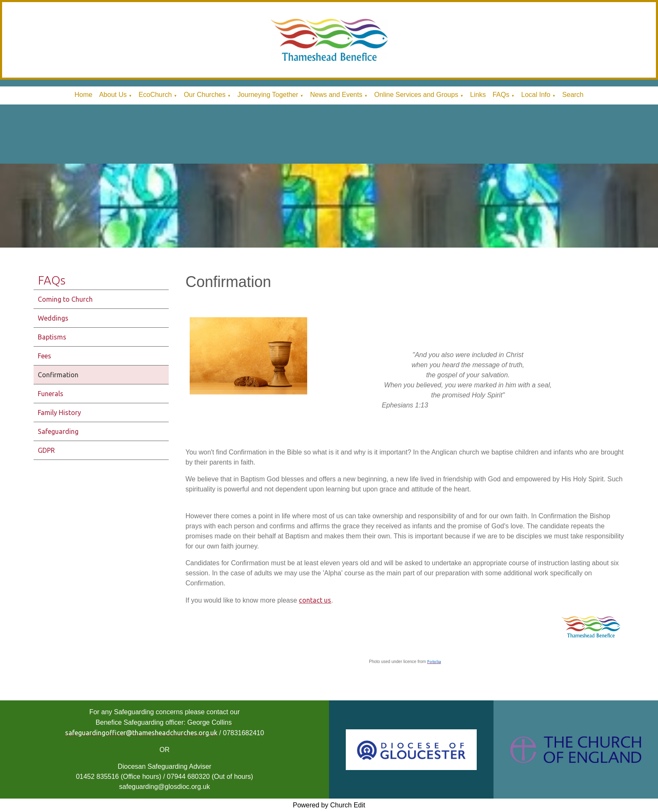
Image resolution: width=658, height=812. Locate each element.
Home (83, 95)
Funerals (51, 394)
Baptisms (52, 337)
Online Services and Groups (416, 95)
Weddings (53, 318)
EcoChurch (155, 95)
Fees (44, 356)
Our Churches (205, 95)
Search (573, 95)
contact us (315, 600)
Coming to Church (65, 299)
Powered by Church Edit (329, 805)
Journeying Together (268, 95)
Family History (59, 413)
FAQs (501, 95)
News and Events (336, 95)
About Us (113, 95)
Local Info (536, 95)
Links (478, 95)
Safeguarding (58, 431)
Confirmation (58, 375)
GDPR (46, 450)
